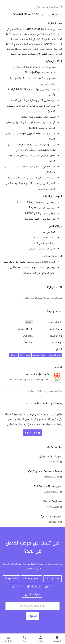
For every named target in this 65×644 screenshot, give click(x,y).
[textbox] (32, 149)
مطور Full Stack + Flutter (48, 486)
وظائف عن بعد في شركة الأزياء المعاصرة (45, 391)
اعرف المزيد (32, 433)
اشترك (33, 616)
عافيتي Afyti (53, 507)
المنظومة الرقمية (51, 492)
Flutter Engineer (53, 501)
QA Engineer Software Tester (45, 471)
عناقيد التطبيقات (51, 477)
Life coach (54, 462)
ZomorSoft (54, 522)
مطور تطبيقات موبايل (51, 456)
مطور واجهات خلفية (52, 516)
